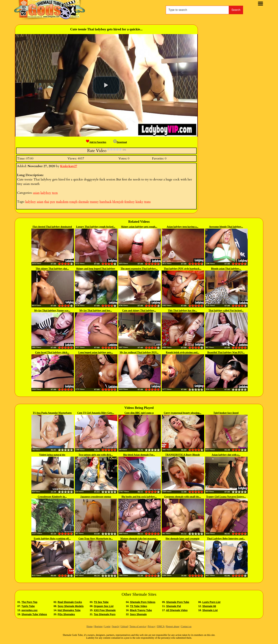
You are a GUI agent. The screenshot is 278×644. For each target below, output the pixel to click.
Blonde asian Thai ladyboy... (226, 269)
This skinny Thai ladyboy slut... (52, 269)
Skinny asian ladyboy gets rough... (139, 227)
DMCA (161, 627)
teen (55, 193)
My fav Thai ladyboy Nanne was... (52, 311)
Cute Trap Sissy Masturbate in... (96, 539)
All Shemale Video (177, 610)
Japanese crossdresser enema (96, 497)
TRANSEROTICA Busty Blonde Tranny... (183, 455)
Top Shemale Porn (105, 614)
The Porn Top (29, 602)
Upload (124, 627)
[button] (106, 85)
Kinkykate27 (69, 166)
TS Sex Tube (101, 602)
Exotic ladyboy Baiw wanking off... (52, 539)
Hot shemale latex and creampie (183, 539)
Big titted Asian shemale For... (139, 455)
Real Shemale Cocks (70, 602)
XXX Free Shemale (105, 610)
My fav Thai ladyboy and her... (96, 311)
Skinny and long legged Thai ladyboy (96, 269)
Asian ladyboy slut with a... (226, 455)
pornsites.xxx (29, 610)
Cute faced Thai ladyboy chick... (52, 352)
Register (98, 627)
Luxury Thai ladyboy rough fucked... (96, 227)
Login (107, 627)
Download (120, 142)
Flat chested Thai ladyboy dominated (52, 227)
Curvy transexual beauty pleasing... (183, 413)
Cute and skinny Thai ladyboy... (139, 311)
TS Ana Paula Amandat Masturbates (52, 413)
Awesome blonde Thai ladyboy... (226, 227)
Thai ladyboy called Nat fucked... (226, 311)
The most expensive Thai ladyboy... (139, 269)
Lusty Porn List (211, 602)
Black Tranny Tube (141, 610)
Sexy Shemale (138, 614)
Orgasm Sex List (104, 606)
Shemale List (210, 610)
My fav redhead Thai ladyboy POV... (139, 352)
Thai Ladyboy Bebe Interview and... (226, 539)
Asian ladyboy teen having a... (183, 227)
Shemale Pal (173, 606)
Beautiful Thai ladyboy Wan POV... (226, 352)
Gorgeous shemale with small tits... (183, 497)
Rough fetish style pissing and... (183, 352)
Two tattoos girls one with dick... (96, 455)
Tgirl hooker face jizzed (226, 413)
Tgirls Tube (28, 606)
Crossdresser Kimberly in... (52, 497)
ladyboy (46, 193)
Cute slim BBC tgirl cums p (139, 413)
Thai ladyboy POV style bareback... (182, 269)
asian (36, 193)
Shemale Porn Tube (178, 602)
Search (236, 10)
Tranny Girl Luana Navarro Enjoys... (226, 497)
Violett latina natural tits (52, 455)
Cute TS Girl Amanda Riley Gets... (96, 413)
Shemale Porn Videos (143, 602)
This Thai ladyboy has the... (183, 311)
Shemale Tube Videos (34, 614)
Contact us (186, 627)
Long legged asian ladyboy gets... (96, 352)
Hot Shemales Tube (69, 610)
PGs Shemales (66, 614)
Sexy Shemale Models (71, 606)
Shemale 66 (209, 606)
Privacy (151, 627)
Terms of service (138, 627)
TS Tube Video (138, 606)
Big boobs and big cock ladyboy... (139, 497)
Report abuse (173, 627)
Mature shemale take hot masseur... (139, 539)
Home (90, 627)
